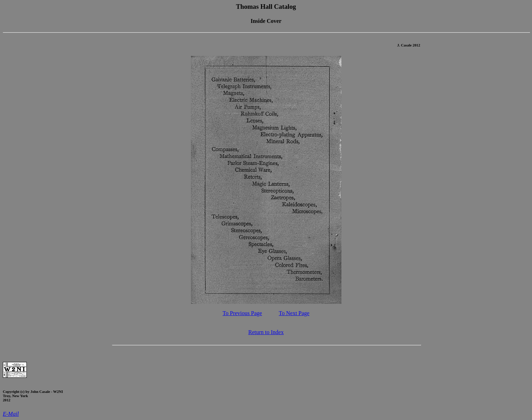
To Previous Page (242, 313)
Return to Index (266, 332)
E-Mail (11, 414)
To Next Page (294, 313)
